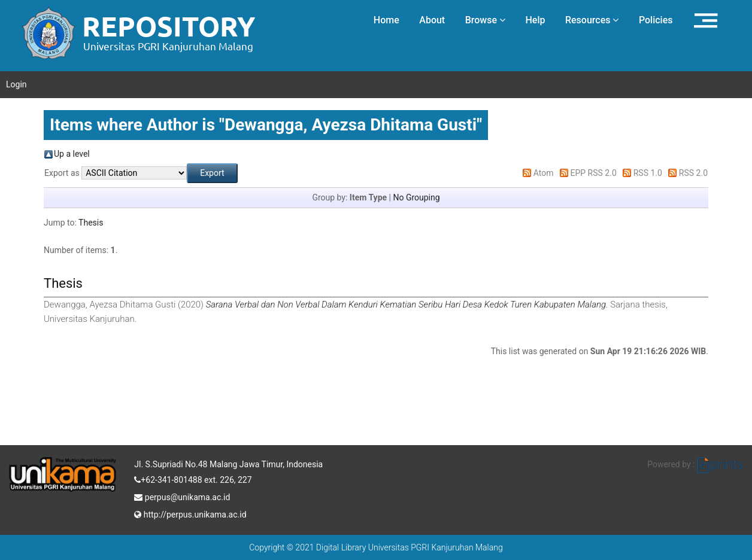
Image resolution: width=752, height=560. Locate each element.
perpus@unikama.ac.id (182, 496)
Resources (592, 20)
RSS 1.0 (648, 173)
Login (16, 84)
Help (535, 20)
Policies (656, 20)
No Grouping (416, 197)
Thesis (91, 223)
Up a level (72, 154)
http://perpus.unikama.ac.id (190, 513)
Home (386, 20)
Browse (485, 20)
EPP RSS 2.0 (594, 173)
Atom (544, 173)
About (432, 20)
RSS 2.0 (693, 173)
